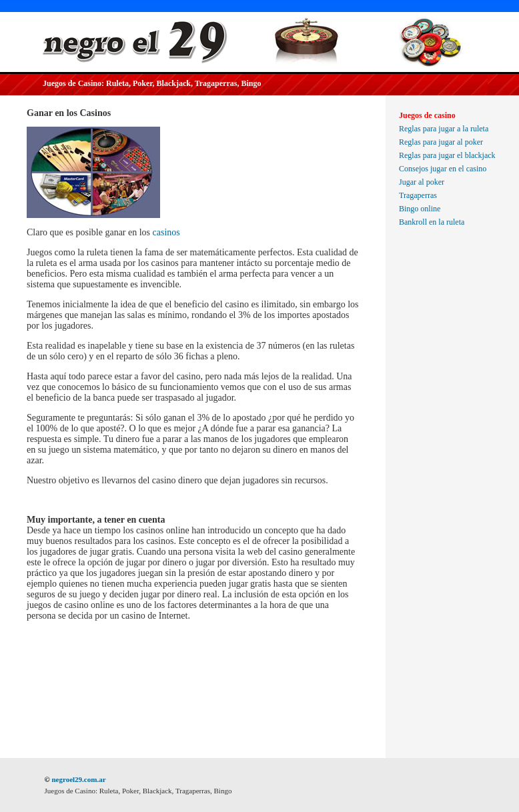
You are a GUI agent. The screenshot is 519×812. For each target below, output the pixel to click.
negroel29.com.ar (78, 779)
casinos (166, 232)
